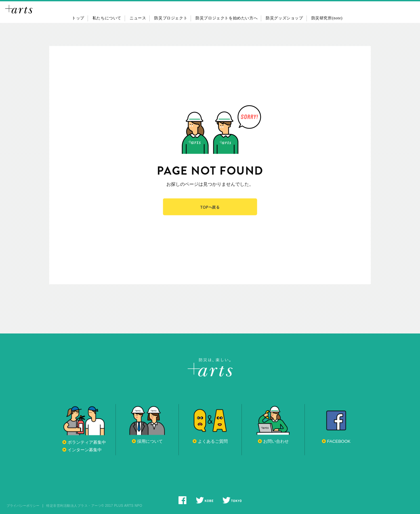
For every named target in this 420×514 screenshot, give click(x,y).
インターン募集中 (85, 450)
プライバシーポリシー (23, 506)
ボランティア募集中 (87, 442)
